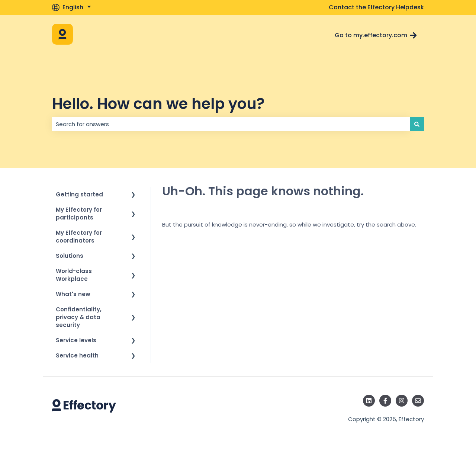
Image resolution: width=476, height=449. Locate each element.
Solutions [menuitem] (70, 256)
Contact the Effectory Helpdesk (376, 7)
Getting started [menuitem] (79, 194)
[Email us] (418, 401)
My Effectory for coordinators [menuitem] (79, 237)
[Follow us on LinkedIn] (369, 401)
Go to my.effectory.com (376, 35)
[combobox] (231, 124)
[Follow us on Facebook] (385, 401)
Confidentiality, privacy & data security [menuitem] (79, 317)
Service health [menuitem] (77, 355)
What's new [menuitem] (73, 294)
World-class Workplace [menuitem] (74, 275)
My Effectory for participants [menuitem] (79, 214)
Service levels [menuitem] (76, 340)
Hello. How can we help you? (158, 104)
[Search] (417, 124)
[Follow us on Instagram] (402, 401)
